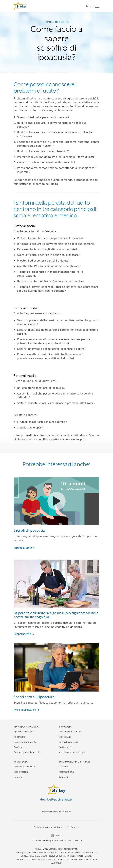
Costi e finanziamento (25, 742)
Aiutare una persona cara (72, 752)
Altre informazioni (25, 710)
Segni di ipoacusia (68, 742)
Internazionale (66, 772)
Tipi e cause (65, 737)
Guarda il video (23, 548)
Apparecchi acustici (24, 732)
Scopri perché (23, 634)
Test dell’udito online (70, 732)
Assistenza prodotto (24, 767)
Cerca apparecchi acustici (27, 752)
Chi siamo (64, 767)
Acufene (18, 747)
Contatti (63, 777)
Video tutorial (21, 772)
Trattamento (66, 747)
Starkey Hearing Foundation (57, 812)
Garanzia (18, 777)
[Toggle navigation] (92, 6)
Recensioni (19, 737)
